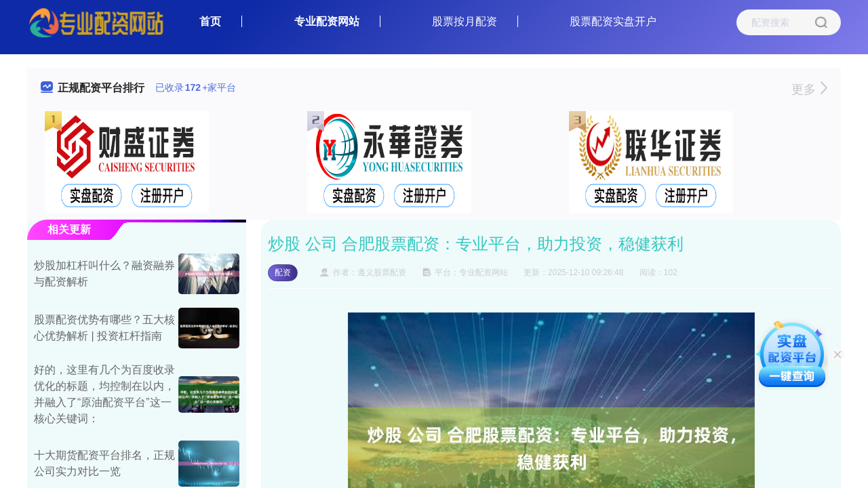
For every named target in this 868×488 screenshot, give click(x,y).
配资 (283, 272)
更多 (809, 89)
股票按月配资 (465, 21)
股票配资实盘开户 (613, 21)
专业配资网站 (327, 21)
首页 (210, 21)
